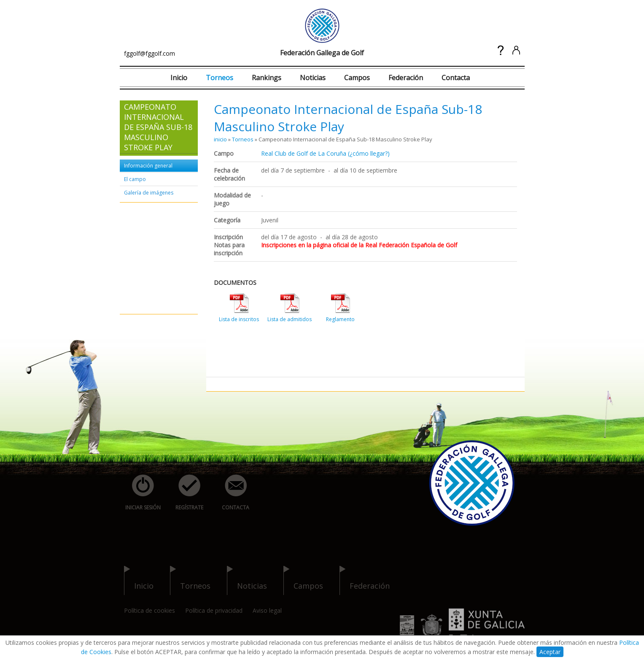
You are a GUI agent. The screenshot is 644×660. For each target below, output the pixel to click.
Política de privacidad (214, 610)
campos (303, 580)
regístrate (185, 493)
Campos (357, 78)
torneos (190, 580)
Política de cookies (150, 610)
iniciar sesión (140, 493)
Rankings (267, 78)
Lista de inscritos (239, 319)
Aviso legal (267, 610)
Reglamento (340, 319)
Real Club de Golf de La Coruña (304, 153)
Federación (406, 78)
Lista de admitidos (290, 319)
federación (365, 580)
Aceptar (550, 652)
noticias (247, 580)
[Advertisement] (149, 259)
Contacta (456, 78)
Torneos (220, 78)
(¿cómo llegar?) (369, 153)
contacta (231, 493)
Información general (148, 166)
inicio (220, 139)
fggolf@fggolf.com (150, 53)
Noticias (313, 78)
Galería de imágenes (149, 193)
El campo (135, 179)
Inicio (179, 78)
